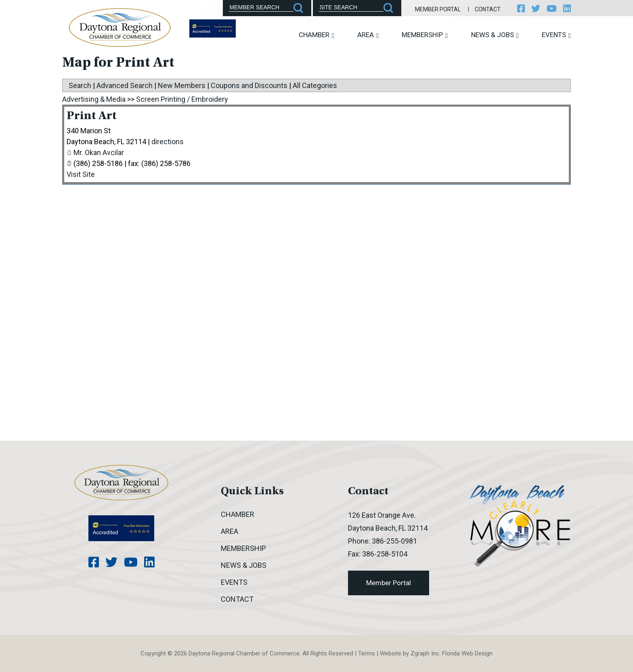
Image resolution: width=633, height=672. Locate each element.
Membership (425, 35)
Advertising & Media (94, 99)
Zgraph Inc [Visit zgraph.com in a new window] (425, 653)
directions (168, 142)
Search (80, 85)
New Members (182, 85)
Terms (367, 653)
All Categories (315, 85)
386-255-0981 (394, 541)
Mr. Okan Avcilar (99, 152)
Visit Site (81, 174)
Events (556, 35)
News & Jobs (495, 35)
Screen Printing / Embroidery (182, 99)
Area (368, 35)
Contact (488, 9)
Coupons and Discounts (249, 85)
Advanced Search (125, 85)
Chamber (316, 35)
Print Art (92, 116)
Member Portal (438, 9)
